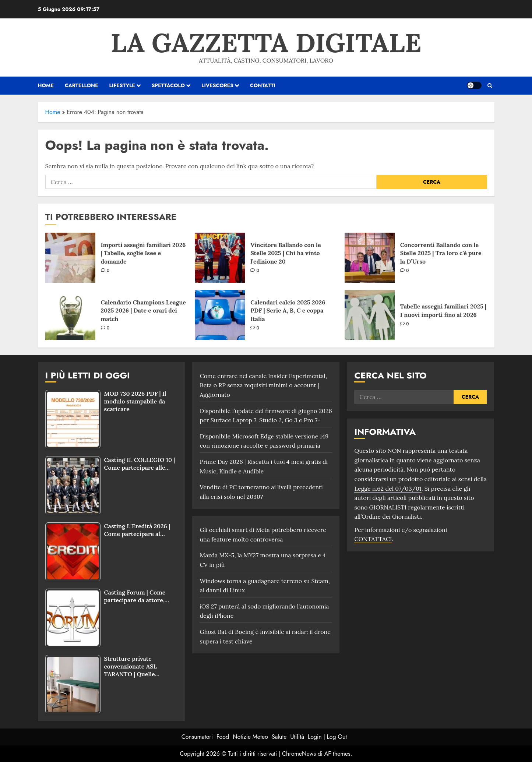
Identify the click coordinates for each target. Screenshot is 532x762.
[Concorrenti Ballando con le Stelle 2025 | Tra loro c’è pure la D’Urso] (370, 258)
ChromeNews (299, 754)
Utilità (297, 737)
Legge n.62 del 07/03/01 (388, 488)
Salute (279, 737)
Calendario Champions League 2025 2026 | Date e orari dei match (143, 311)
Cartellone (82, 85)
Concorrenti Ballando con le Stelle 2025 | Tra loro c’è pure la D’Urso (441, 253)
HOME (46, 85)
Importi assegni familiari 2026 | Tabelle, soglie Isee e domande (143, 253)
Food (223, 737)
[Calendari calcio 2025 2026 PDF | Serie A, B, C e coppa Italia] (220, 315)
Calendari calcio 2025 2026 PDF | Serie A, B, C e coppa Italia (288, 311)
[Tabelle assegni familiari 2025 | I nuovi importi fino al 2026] (370, 315)
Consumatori (197, 737)
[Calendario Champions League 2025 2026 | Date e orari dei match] (70, 315)
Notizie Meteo (250, 737)
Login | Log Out (327, 737)
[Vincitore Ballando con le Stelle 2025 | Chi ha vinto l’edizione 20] (220, 258)
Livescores (217, 85)
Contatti (263, 85)
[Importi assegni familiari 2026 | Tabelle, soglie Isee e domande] (70, 258)
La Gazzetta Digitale (266, 43)
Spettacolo (168, 85)
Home (53, 112)
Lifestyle (122, 85)
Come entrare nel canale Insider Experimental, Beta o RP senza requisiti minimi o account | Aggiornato (263, 385)
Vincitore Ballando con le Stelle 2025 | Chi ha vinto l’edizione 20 (286, 253)
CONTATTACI (373, 539)
